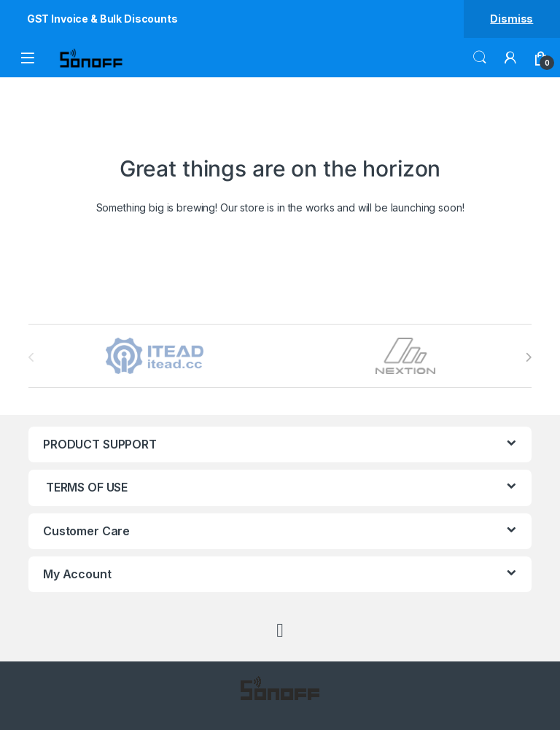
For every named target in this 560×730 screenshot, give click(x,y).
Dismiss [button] (512, 19)
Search (480, 58)
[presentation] (528, 357)
